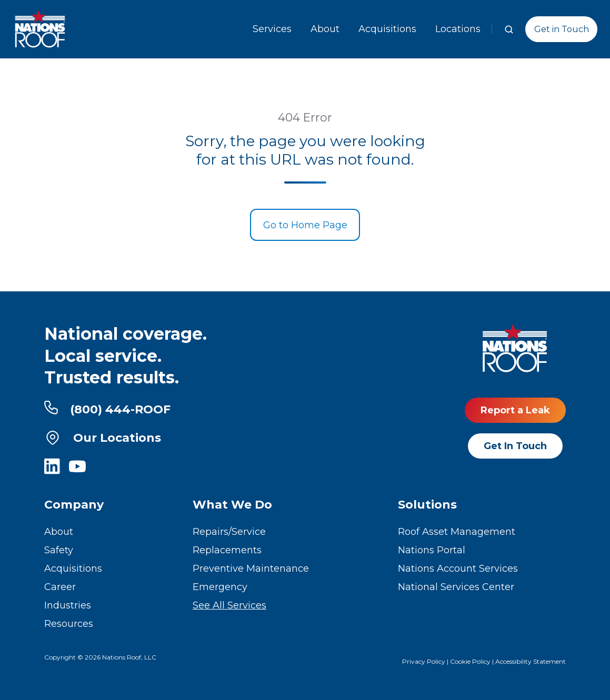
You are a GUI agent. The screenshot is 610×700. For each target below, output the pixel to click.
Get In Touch (515, 446)
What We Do (232, 505)
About (325, 29)
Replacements (227, 550)
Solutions (427, 505)
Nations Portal (432, 550)
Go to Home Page (305, 225)
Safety (59, 550)
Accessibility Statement (531, 661)
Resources (69, 624)
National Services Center (456, 587)
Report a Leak (515, 410)
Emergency (220, 587)
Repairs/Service (229, 532)
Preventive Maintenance (251, 569)
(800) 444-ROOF (107, 409)
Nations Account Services (458, 569)
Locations (458, 29)
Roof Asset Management (457, 532)
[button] (509, 29)
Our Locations (103, 438)
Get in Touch (562, 29)
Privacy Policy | (426, 661)
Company (74, 505)
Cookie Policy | (473, 661)
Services (272, 29)
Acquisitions (387, 29)
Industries (68, 605)
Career (60, 587)
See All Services (229, 605)
